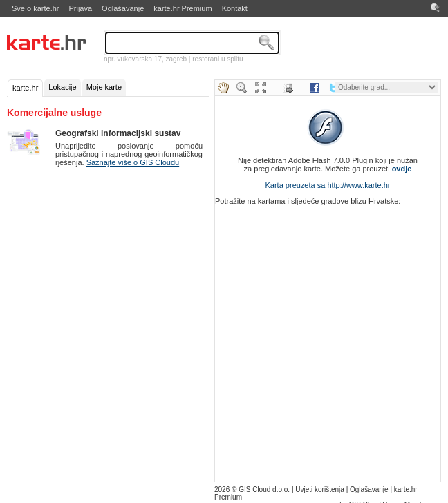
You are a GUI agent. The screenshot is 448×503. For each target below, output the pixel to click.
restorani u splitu (217, 59)
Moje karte (104, 87)
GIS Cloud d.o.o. (264, 490)
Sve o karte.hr (35, 8)
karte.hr (25, 88)
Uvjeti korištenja (320, 490)
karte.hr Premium (183, 8)
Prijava (80, 8)
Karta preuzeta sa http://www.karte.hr (328, 185)
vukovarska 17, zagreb (152, 59)
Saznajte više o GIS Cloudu (133, 162)
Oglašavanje (123, 8)
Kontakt (235, 8)
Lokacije (62, 87)
